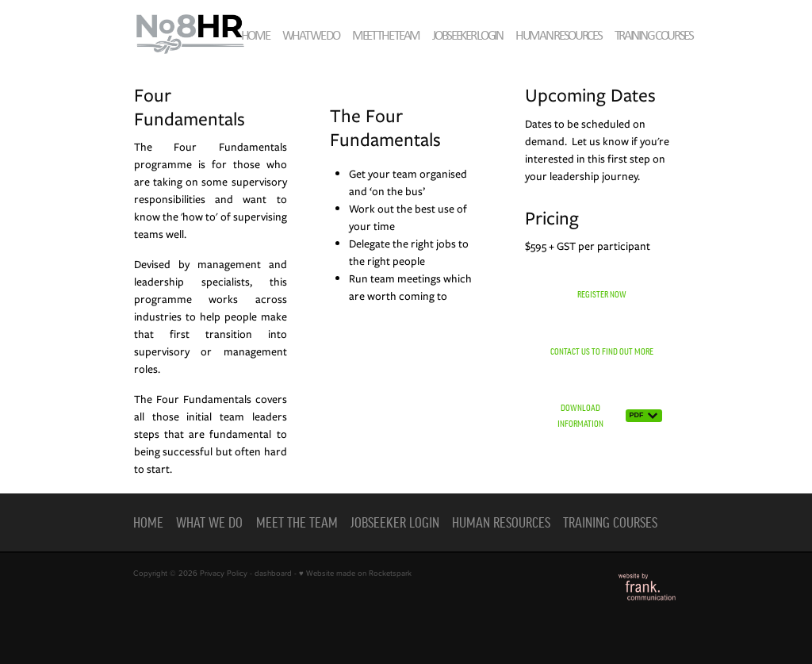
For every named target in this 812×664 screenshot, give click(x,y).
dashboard (273, 573)
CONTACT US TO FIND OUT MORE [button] (602, 351)
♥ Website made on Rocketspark (355, 573)
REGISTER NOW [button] (602, 294)
